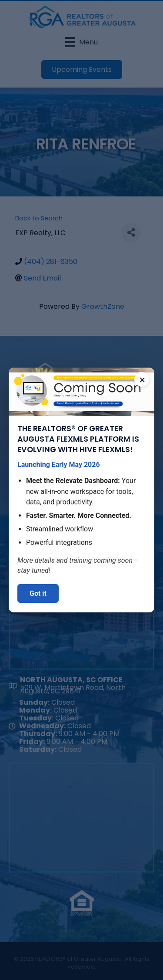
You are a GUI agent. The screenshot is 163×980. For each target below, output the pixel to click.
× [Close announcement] (142, 380)
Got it (38, 593)
